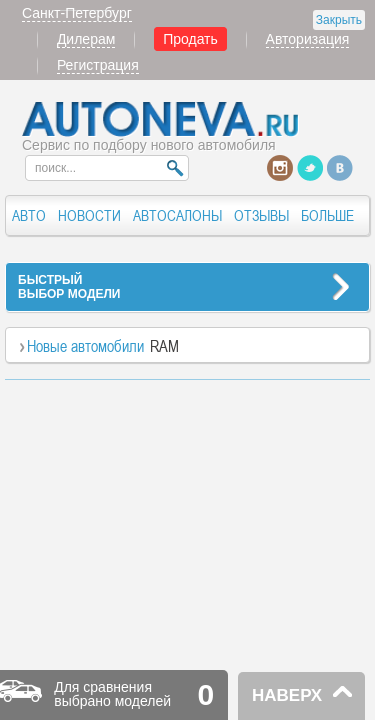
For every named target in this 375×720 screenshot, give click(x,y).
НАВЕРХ (287, 695)
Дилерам (86, 39)
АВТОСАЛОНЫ (177, 215)
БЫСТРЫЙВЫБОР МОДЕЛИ (69, 287)
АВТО (29, 215)
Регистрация (98, 65)
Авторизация (308, 39)
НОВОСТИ (89, 215)
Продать (190, 39)
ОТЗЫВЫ (261, 215)
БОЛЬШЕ (327, 215)
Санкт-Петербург (77, 13)
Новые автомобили (85, 346)
